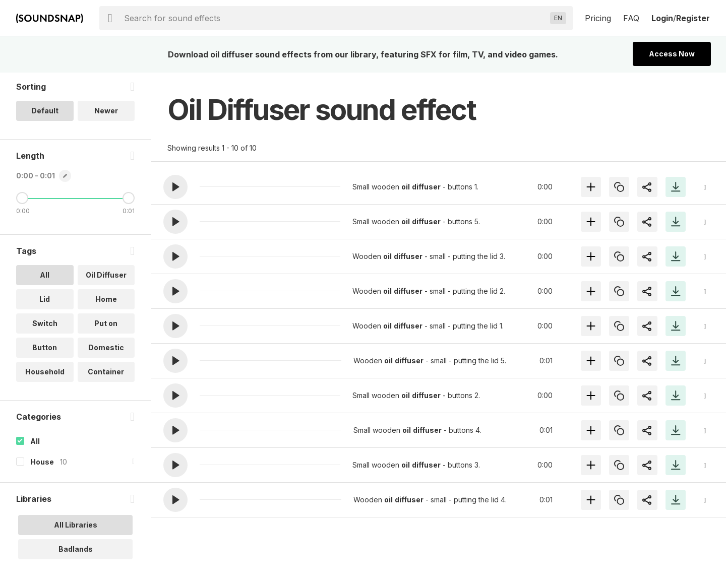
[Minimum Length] (22, 200)
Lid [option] (45, 301)
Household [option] (45, 374)
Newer (106, 113)
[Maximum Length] (129, 200)
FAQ (631, 18)
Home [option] (106, 301)
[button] (175, 187)
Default (45, 113)
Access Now (672, 54)
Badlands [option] (76, 551)
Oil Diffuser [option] (106, 277)
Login (662, 18)
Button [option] (45, 349)
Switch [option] (45, 325)
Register (693, 18)
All (35, 443)
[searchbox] (335, 18)
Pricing (598, 18)
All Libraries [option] (76, 527)
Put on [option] (106, 325)
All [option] (45, 277)
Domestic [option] (106, 349)
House (42, 464)
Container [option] (106, 374)
